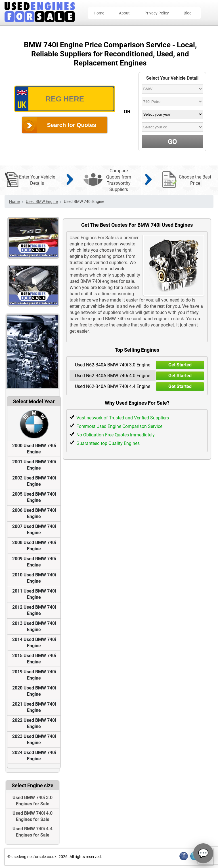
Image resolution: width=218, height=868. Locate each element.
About (124, 13)
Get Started (180, 365)
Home (99, 13)
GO (172, 142)
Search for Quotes (72, 125)
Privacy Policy (157, 13)
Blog (188, 13)
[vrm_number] (65, 99)
